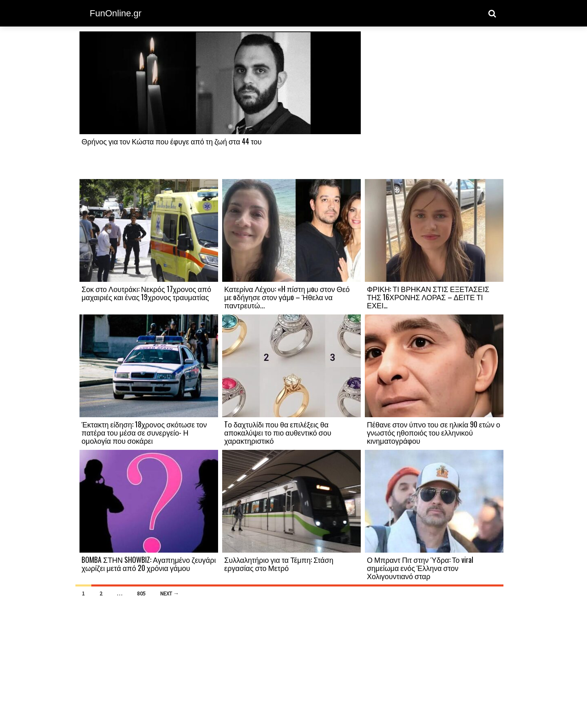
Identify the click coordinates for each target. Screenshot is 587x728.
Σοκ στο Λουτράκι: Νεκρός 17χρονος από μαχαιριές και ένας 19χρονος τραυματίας (146, 293)
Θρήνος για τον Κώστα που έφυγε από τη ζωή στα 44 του (172, 141)
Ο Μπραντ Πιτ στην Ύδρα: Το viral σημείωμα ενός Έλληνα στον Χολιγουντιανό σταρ (420, 568)
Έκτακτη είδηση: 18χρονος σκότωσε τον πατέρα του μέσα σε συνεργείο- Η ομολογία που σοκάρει (144, 432)
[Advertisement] (434, 105)
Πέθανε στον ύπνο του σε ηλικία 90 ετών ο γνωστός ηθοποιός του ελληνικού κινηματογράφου (434, 432)
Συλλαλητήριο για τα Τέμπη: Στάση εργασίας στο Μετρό (279, 564)
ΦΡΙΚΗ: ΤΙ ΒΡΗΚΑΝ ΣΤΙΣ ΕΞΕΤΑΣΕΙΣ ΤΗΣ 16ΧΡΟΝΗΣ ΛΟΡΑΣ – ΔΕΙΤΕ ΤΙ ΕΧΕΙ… (428, 297)
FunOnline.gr (116, 13)
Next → (170, 593)
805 (141, 593)
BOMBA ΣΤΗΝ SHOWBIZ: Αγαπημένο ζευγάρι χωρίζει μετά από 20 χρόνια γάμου (149, 564)
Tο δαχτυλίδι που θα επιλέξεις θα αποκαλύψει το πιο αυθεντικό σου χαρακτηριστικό (278, 432)
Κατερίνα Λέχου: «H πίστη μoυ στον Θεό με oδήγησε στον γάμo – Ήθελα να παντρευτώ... (287, 297)
